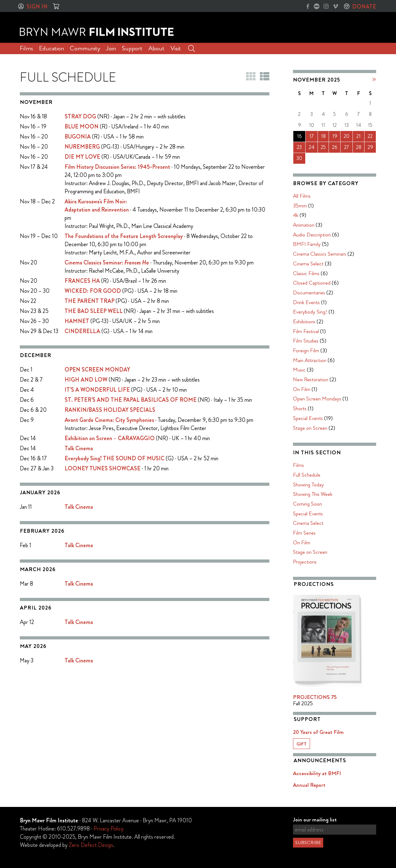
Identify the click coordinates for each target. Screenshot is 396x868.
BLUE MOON (82, 127)
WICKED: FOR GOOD (93, 291)
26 (335, 147)
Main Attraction (310, 360)
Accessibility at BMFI (317, 773)
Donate (364, 7)
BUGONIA (78, 137)
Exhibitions (304, 321)
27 (347, 147)
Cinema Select (308, 264)
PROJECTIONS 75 (315, 697)
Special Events (308, 418)
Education (52, 48)
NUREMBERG (82, 147)
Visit (176, 48)
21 (359, 136)
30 (299, 158)
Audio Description (312, 235)
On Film (302, 389)
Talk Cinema (79, 448)
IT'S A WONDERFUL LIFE (97, 390)
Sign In (37, 7)
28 (359, 147)
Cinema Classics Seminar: (107, 263)
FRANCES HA (82, 281)
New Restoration (311, 379)
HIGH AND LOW (86, 380)
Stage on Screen (310, 428)
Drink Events (306, 302)
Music (299, 370)
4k (296, 215)
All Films (302, 196)
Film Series (304, 533)
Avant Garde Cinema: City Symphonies (109, 420)
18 (323, 136)
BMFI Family (307, 244)
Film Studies (306, 341)
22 (370, 136)
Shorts (300, 408)
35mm (300, 206)
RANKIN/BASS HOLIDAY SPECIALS (110, 410)
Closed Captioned (312, 283)
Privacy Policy (109, 829)
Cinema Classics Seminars (320, 254)
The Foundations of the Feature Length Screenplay (124, 236)
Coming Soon (307, 504)
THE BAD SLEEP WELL (94, 311)
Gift (301, 744)
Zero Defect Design (91, 845)
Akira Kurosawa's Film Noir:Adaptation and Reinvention (97, 206)
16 (299, 136)
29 (370, 147)
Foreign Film (306, 350)
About (156, 48)
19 (335, 136)
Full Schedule (307, 475)
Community (85, 48)
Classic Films (306, 273)
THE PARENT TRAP (89, 301)
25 (323, 147)
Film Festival (306, 331)
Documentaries (309, 292)
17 (312, 136)
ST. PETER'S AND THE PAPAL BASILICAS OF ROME (131, 400)
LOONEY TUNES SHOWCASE (103, 468)
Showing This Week (313, 494)
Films (26, 48)
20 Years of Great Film (318, 732)
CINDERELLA (82, 331)
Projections (305, 562)
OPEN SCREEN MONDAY (97, 370)
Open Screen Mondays (317, 399)
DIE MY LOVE (82, 157)
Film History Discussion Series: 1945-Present (117, 167)
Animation (304, 225)
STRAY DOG (80, 116)
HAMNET (77, 321)
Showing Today (308, 485)
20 (347, 136)
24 (312, 147)
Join (111, 48)
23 (299, 147)
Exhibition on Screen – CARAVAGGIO (110, 438)
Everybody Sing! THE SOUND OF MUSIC (115, 458)
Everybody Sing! (310, 312)
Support (132, 48)
